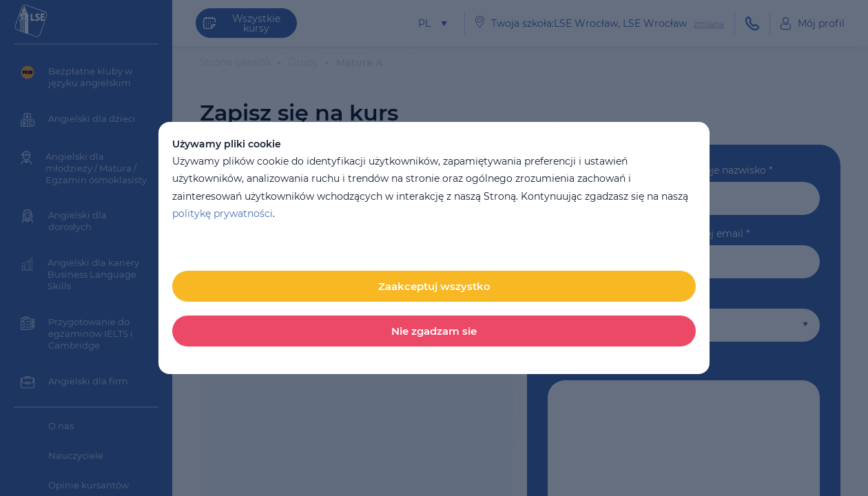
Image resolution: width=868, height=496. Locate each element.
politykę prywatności (223, 214)
